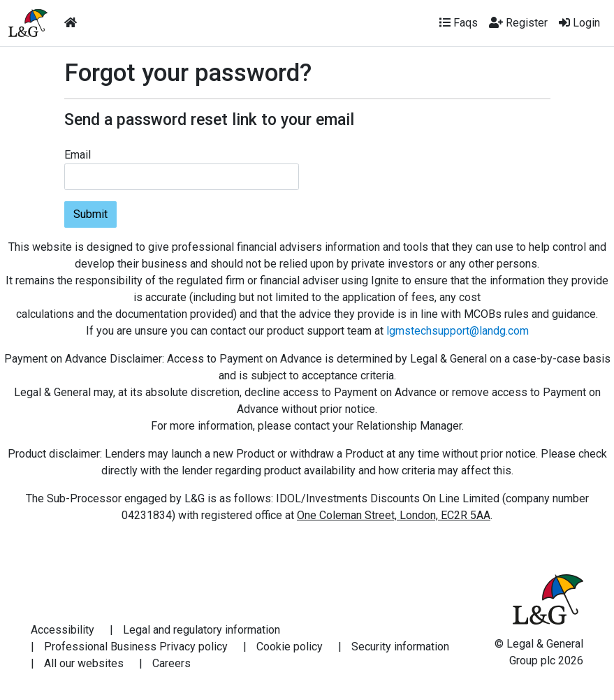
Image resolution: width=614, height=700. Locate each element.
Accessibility (63, 630)
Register (518, 23)
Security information (400, 647)
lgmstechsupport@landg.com (458, 331)
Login (579, 23)
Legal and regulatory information (202, 630)
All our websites (84, 663)
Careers (171, 663)
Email (78, 155)
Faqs (459, 23)
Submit (90, 214)
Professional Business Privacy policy (136, 647)
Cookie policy (290, 647)
